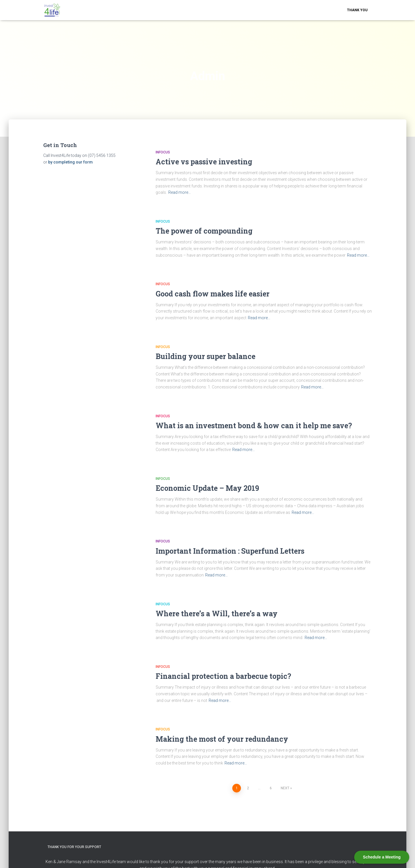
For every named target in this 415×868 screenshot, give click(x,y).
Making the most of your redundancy (222, 739)
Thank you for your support (74, 847)
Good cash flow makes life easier (213, 294)
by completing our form (70, 162)
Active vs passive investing (204, 162)
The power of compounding (204, 231)
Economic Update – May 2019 (207, 488)
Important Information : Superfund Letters (230, 551)
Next (285, 788)
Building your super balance (205, 356)
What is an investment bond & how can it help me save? (254, 425)
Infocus (163, 152)
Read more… (180, 192)
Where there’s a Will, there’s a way (217, 614)
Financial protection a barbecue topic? (223, 676)
